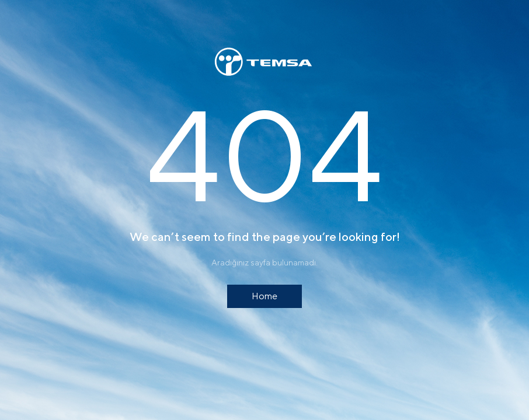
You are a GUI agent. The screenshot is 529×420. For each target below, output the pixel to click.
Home (264, 296)
